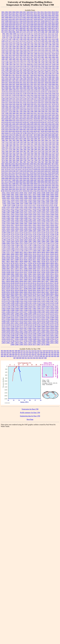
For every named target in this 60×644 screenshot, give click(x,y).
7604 (3, 157)
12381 (48, 209)
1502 (14, 48)
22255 (12, 317)
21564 (4, 305)
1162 (25, 37)
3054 (28, 77)
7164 (21, 144)
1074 (21, 32)
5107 (39, 90)
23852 (56, 341)
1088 (50, 32)
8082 (3, 166)
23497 (30, 337)
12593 (8, 223)
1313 (7, 43)
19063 (52, 267)
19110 (43, 269)
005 (8, 351)
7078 (53, 138)
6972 (14, 138)
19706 (4, 278)
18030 (34, 252)
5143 (43, 93)
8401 (57, 176)
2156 (25, 66)
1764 (50, 61)
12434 (48, 214)
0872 (53, 28)
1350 (57, 45)
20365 (17, 288)
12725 (48, 232)
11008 (52, 198)
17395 (21, 247)
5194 (25, 99)
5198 (39, 99)
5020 (43, 81)
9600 (35, 187)
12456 (48, 216)
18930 (56, 265)
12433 (43, 214)
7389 (25, 149)
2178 (39, 68)
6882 (43, 135)
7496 (32, 151)
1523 (21, 50)
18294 (26, 256)
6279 (3, 124)
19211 (39, 270)
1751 (3, 61)
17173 (52, 243)
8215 (21, 173)
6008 (43, 117)
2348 (46, 72)
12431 (39, 214)
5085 (25, 88)
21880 (4, 310)
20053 (26, 281)
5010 (7, 81)
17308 (34, 245)
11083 (30, 202)
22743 (43, 325)
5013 (17, 81)
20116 (26, 283)
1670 (10, 57)
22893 (30, 328)
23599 (30, 339)
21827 (52, 307)
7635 (3, 158)
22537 (30, 321)
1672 (17, 57)
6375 (43, 128)
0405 (32, 17)
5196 (32, 99)
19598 (17, 276)
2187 (3, 70)
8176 (25, 169)
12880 (26, 241)
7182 (43, 144)
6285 (25, 124)
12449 (17, 216)
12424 (17, 214)
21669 (26, 305)
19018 (30, 267)
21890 (17, 310)
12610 (39, 223)
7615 (39, 157)
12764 (34, 236)
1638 (50, 55)
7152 (43, 142)
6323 (21, 126)
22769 (17, 326)
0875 (7, 30)
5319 (46, 108)
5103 (25, 90)
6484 (39, 129)
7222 (53, 146)
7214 (32, 146)
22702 (52, 323)
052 (22, 354)
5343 (50, 110)
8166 (57, 167)
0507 (3, 21)
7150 (35, 142)
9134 (46, 184)
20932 (34, 296)
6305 (53, 124)
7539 (46, 151)
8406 (3, 178)
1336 (10, 45)
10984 (34, 196)
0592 (21, 23)
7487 (28, 151)
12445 (56, 214)
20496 (48, 288)
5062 (3, 86)
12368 (52, 207)
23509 (34, 337)
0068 (7, 17)
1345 (39, 45)
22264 (21, 317)
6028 (35, 119)
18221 (4, 256)
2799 (3, 75)
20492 (43, 288)
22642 (26, 323)
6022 (14, 119)
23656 (43, 339)
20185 (30, 285)
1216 (53, 39)
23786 (30, 341)
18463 (8, 260)
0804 (53, 25)
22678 (43, 323)
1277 (32, 41)
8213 (14, 173)
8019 (14, 164)
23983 (17, 344)
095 (37, 358)
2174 (28, 68)
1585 (25, 54)
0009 (28, 12)
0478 (46, 19)
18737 (56, 261)
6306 (57, 124)
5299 (39, 106)
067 (5, 356)
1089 (53, 32)
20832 (52, 294)
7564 (35, 153)
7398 (32, 149)
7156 (57, 142)
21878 (52, 308)
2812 (10, 75)
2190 (14, 70)
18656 (21, 261)
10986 (43, 196)
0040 (53, 14)
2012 (32, 64)
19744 (21, 278)
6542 (3, 131)
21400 (17, 301)
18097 (21, 254)
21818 (43, 307)
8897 (35, 182)
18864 (34, 265)
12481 (12, 220)
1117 (32, 34)
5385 (28, 111)
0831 (43, 26)
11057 (43, 200)
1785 (53, 63)
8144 (17, 167)
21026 (13, 298)
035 (33, 353)
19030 (34, 267)
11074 (17, 202)
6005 (39, 117)
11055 (39, 200)
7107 (3, 142)
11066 (8, 202)
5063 (7, 86)
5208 (57, 99)
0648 (10, 25)
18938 (4, 267)
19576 (4, 276)
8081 (57, 164)
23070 (30, 332)
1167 (42, 37)
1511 (35, 48)
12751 (8, 236)
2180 (46, 68)
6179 (50, 120)
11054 (34, 200)
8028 (21, 164)
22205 (26, 316)
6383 (53, 128)
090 (23, 358)
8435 (17, 178)
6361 (35, 128)
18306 (34, 256)
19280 (56, 270)
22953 (56, 328)
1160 (18, 37)
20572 (43, 290)
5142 (39, 93)
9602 (39, 187)
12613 (52, 223)
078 (36, 356)
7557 (21, 153)
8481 (17, 180)
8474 (3, 180)
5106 (36, 90)
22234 (52, 316)
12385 (8, 211)
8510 (57, 180)
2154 (17, 66)
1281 (46, 41)
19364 (52, 272)
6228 (32, 122)
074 (24, 356)
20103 (8, 283)
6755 (50, 133)
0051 (3, 16)
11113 (30, 205)
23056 (17, 332)
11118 (38, 205)
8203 (35, 171)
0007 (25, 12)
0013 (43, 12)
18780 (30, 263)
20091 (56, 281)
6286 (28, 124)
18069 (4, 254)
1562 (57, 50)
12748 (52, 234)
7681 (7, 160)
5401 (17, 113)
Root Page (30, 419)
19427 (26, 274)
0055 (17, 16)
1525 (28, 50)
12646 (26, 229)
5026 (3, 82)
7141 (28, 142)
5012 (14, 81)
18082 (12, 254)
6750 (32, 133)
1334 (3, 45)
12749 (56, 234)
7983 (50, 162)
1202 (35, 39)
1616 (46, 54)
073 (22, 356)
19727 (17, 278)
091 (26, 358)
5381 (17, 111)
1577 (53, 52)
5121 (24, 92)
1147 (28, 35)
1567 (17, 52)
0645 (3, 25)
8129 (50, 166)
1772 (17, 63)
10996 (26, 198)
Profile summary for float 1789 (30, 413)
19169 (17, 270)
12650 (43, 229)
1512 (39, 48)
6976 (21, 138)
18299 (30, 256)
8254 (10, 175)
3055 (32, 77)
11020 (21, 200)
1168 (46, 37)
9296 (43, 185)
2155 (21, 66)
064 (55, 354)
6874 (28, 135)
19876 (8, 279)
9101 (39, 184)
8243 (50, 173)
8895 (32, 182)
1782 (43, 63)
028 (13, 353)
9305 (7, 187)
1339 (21, 45)
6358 (25, 128)
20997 (8, 298)
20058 (34, 281)
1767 (3, 63)
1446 (32, 46)
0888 (39, 30)
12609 (34, 223)
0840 (14, 28)
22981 (30, 330)
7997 (53, 162)
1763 (46, 61)
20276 (26, 287)
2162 (43, 66)
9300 (46, 185)
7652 (25, 158)
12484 (26, 220)
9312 (17, 187)
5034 (32, 82)
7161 (17, 144)
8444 (25, 178)
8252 (3, 175)
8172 (10, 169)
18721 (48, 261)
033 (27, 353)
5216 (28, 101)
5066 (17, 86)
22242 (56, 316)
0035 (46, 14)
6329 (28, 126)
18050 (43, 252)
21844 (17, 308)
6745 (14, 133)
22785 (30, 326)
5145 (50, 93)
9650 (14, 189)
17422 (30, 247)
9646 (10, 189)
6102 (18, 120)
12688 (30, 231)
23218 (30, 334)
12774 (4, 238)
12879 (21, 241)
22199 (21, 316)
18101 (30, 254)
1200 (28, 39)
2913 (7, 77)
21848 (26, 308)
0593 (25, 23)
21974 (21, 312)
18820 (52, 263)
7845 (7, 162)
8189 (57, 169)
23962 (56, 343)
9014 (53, 182)
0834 (53, 26)
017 (41, 351)
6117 (32, 120)
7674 (3, 160)
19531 (56, 274)
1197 (17, 39)
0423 (7, 19)
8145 (21, 167)
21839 (12, 308)
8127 (46, 166)
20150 (12, 285)
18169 (52, 254)
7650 (21, 158)
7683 (10, 160)
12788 (4, 240)
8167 (3, 169)
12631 (17, 227)
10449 (48, 193)
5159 (17, 95)
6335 (35, 126)
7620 (50, 157)
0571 (53, 21)
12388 (17, 211)
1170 (53, 37)
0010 (32, 12)
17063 (17, 243)
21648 (12, 305)
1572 (35, 52)
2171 (17, 68)
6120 (39, 120)
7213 (28, 146)
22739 (34, 325)
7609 (17, 157)
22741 (39, 325)
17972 (12, 252)
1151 (42, 35)
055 (30, 354)
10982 (26, 196)
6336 (39, 126)
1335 (7, 45)
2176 (35, 68)
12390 (21, 211)
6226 (25, 122)
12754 (17, 236)
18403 (43, 258)
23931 (30, 343)
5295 (32, 106)
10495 (56, 195)
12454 (39, 216)
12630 (12, 227)
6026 (28, 119)
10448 (43, 193)
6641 (53, 131)
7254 (17, 148)
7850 (14, 162)
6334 (32, 126)
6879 (35, 135)
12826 (56, 240)
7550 (7, 153)
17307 (30, 245)
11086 (43, 202)
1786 (57, 63)
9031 (10, 184)
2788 (25, 73)
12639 (52, 227)
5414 (46, 113)
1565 (10, 52)
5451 (17, 117)
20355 (8, 288)
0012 (39, 12)
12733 (12, 234)
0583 (7, 23)
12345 (4, 207)
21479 (4, 303)
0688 (32, 25)
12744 (39, 234)
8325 (39, 175)
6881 (39, 135)
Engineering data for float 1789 (30, 416)
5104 (28, 90)
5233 (28, 102)
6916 (21, 137)
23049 (4, 332)
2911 (57, 75)
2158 (32, 66)
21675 (34, 305)
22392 (8, 319)
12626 (52, 225)
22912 (34, 328)
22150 (48, 314)
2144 (39, 64)
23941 (34, 343)
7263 (39, 148)
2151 (7, 66)
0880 (21, 30)
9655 (21, 189)
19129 (56, 269)
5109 (46, 90)
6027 (32, 119)
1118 (35, 34)
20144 (4, 285)
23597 (26, 339)
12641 (4, 229)
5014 (21, 81)
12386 (12, 211)
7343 (46, 148)
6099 (10, 120)
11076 (21, 202)
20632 (56, 292)
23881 (21, 343)
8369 (50, 175)
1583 (17, 54)
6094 (50, 119)
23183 (17, 334)
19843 (48, 278)
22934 (48, 328)
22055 (56, 312)
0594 (28, 23)
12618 (17, 225)
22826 (52, 326)
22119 (39, 314)
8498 (46, 180)
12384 (4, 211)
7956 (39, 162)
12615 (4, 225)
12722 (34, 232)
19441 (30, 274)
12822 (39, 240)
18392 (39, 258)
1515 (50, 48)
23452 (48, 335)
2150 (3, 66)
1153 (49, 35)
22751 (52, 325)
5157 (10, 95)
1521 (14, 50)
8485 (28, 180)
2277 (57, 70)
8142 (10, 167)
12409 (17, 213)
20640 (4, 294)
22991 (39, 330)
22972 (21, 330)
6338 (46, 126)
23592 (17, 339)
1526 (32, 50)
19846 (52, 278)
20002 (56, 279)
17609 (52, 249)
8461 (43, 178)
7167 (32, 144)
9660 (32, 189)
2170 (14, 68)
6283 (17, 124)
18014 (26, 252)
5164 (35, 95)
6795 (14, 135)
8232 (43, 173)
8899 (43, 182)
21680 (39, 305)
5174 (14, 97)
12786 (52, 238)
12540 (4, 222)
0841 (17, 28)
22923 (43, 328)
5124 (35, 92)
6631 (21, 131)
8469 (53, 178)
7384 (21, 149)
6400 (21, 129)
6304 (50, 124)
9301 (50, 185)
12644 (17, 229)
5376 (3, 111)
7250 (3, 148)
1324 (43, 43)
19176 (21, 270)
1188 (14, 39)
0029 (25, 14)
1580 (7, 54)
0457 (32, 19)
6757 (57, 133)
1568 (21, 52)
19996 (48, 279)
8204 (39, 171)
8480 (14, 180)
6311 (17, 126)
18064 (52, 252)
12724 (43, 232)
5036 (39, 82)
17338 (52, 245)
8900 (46, 182)
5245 (14, 104)
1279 (39, 41)
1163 (28, 37)
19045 (39, 267)
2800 (7, 75)
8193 (7, 171)
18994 (12, 267)
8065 (43, 164)
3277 (39, 77)
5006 (50, 79)
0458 (35, 19)
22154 (52, 314)
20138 (56, 283)
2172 (21, 68)
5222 (46, 101)
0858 (50, 28)
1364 (14, 46)
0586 (10, 23)
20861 (8, 296)
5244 (10, 104)
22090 (26, 314)
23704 (52, 339)
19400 (8, 274)
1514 (46, 48)
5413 (43, 113)
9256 (53, 184)
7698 (17, 160)
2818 (32, 75)
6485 (43, 129)
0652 (25, 25)
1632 (32, 55)
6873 (25, 135)
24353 (26, 344)
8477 (10, 180)
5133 (7, 93)
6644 (7, 133)
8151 (32, 167)
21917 (43, 310)
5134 (10, 93)
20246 (4, 287)
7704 (28, 160)
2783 (7, 73)
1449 (39, 46)
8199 (25, 171)
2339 (14, 72)
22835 (4, 328)
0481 (53, 19)
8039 (25, 164)
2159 (35, 66)
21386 (12, 301)
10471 (30, 195)
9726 (50, 189)
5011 (10, 81)
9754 (13, 191)
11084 (34, 202)
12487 (34, 220)
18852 (21, 265)
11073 (13, 202)
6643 (3, 133)
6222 (10, 122)
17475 (4, 249)
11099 (30, 204)
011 (24, 351)
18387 (34, 258)
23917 (26, 343)
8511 (3, 182)
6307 (3, 126)
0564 (28, 21)
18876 (39, 265)
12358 (12, 207)
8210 (3, 173)
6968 (7, 138)
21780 (12, 307)
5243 (7, 104)
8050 (32, 164)
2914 (10, 77)
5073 (39, 86)
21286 (21, 299)
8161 (39, 167)
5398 (7, 113)
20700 (30, 294)
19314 (17, 272)
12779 (21, 238)
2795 (46, 73)
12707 (56, 231)
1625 (17, 55)
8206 (46, 171)
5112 (53, 90)
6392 (3, 129)
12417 (48, 213)
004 (5, 351)
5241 (57, 102)
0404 (28, 17)
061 (47, 354)
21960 (8, 312)
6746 (17, 133)
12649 (39, 229)
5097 (7, 90)
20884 (12, 296)
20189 (34, 285)
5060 (53, 84)
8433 (14, 178)
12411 (26, 213)
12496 (48, 220)
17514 (17, 249)
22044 (52, 312)
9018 (3, 184)
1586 (28, 54)
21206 (52, 298)
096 (40, 358)
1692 (21, 59)
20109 (17, 283)
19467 (43, 274)
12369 (56, 207)
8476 (7, 180)
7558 (25, 153)
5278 (53, 104)
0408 (43, 17)
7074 (46, 138)
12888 (56, 241)
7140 (25, 142)
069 (10, 356)
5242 (3, 104)
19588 (12, 276)
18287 (21, 256)
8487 (35, 180)
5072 (35, 86)
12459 (4, 218)
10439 (30, 193)
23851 (52, 341)
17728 (21, 251)
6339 (50, 126)
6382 (50, 128)
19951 (21, 279)
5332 (35, 110)
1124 (56, 34)
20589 (4, 292)
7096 (46, 140)
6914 (14, 137)
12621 (30, 225)
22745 (48, 325)
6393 (7, 129)
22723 (12, 325)
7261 (32, 148)
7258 (25, 148)
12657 (17, 231)
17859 (34, 251)
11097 (22, 204)
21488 (12, 303)
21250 (4, 299)
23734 (8, 341)
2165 (53, 66)
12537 (56, 220)
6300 (35, 124)
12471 (30, 218)
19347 (39, 272)
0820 (10, 26)
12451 (26, 216)
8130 (53, 166)
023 (58, 351)
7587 (17, 155)
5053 (35, 84)
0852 (28, 28)
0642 (50, 23)
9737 (53, 189)
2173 (25, 68)
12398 (39, 211)
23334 (48, 334)
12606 (21, 223)
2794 (43, 73)
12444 (52, 214)
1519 (7, 50)
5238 (46, 102)
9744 (57, 189)
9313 (21, 187)
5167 (46, 95)
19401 (12, 274)
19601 (21, 276)
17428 (34, 247)
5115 (7, 92)
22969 (12, 330)
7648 (17, 158)
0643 (53, 23)
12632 (21, 227)
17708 (12, 251)
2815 (21, 75)
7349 (53, 148)
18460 (4, 260)
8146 (25, 167)
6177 (46, 120)
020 (50, 351)
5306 (7, 108)
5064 (10, 86)
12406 (4, 213)
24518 (30, 344)
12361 (21, 207)
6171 (42, 120)
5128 (50, 92)
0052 (7, 16)
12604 (12, 223)
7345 (50, 148)
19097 (34, 269)
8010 (10, 164)
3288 (21, 79)
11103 (47, 204)
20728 (43, 294)
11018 (13, 200)
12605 (17, 223)
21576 (8, 305)
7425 (3, 151)
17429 (39, 247)
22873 (26, 328)
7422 (57, 149)
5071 (32, 86)
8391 (35, 176)
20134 (39, 283)
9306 (10, 187)
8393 (43, 176)
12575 (56, 222)
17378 (8, 247)
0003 (10, 12)
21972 (17, 312)
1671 (14, 57)
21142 (43, 298)
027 (10, 353)
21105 (26, 298)
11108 (13, 205)
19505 (48, 274)
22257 (17, 317)
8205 (43, 171)
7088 (28, 140)
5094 (57, 88)
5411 (35, 113)
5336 (46, 110)
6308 (7, 126)
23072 (34, 332)
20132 (34, 283)
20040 (12, 281)
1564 (7, 52)
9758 (24, 191)
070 (13, 356)
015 (36, 351)
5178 (28, 97)
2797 (53, 73)
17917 (52, 251)
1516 (53, 48)
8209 (57, 171)
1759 (32, 61)
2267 (21, 70)
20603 (21, 292)
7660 (32, 158)
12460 (8, 218)
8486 (32, 180)
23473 (4, 337)
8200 (28, 171)
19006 (17, 267)
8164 (50, 167)
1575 (46, 52)
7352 (57, 148)
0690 (39, 25)
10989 (56, 196)
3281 (53, 77)
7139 (21, 142)
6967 (3, 138)
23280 (34, 334)
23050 (8, 332)
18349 (8, 258)
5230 (17, 102)
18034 (39, 252)
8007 (3, 164)
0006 (21, 12)
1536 (46, 50)
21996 (39, 312)
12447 (8, 216)
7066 (35, 138)
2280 (10, 72)
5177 (25, 97)
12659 (26, 231)
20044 (21, 281)
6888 (3, 137)
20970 (48, 296)
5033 (28, 82)
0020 (7, 14)
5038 (46, 82)
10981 (21, 196)
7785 (39, 160)
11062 (52, 200)
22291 (43, 317)
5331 (32, 110)
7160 (14, 144)
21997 (43, 312)
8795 (14, 182)
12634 (30, 227)
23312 (43, 334)
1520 (10, 50)
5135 (14, 93)
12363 (30, 207)
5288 (28, 106)
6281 (10, 124)
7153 (46, 142)
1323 (39, 43)
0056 (21, 16)
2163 (46, 66)
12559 (48, 222)
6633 (28, 131)
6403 (28, 129)
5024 (53, 81)
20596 (12, 292)
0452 (14, 19)
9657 (25, 189)
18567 (39, 260)
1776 (21, 63)
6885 (53, 135)
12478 (56, 218)
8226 (39, 173)
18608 (56, 260)
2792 (39, 73)
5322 (57, 108)
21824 (48, 307)
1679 (39, 57)
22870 (21, 328)
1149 (35, 35)
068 (8, 356)
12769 (48, 236)
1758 (28, 61)
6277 (53, 122)
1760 (35, 61)
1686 (3, 59)
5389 (39, 111)
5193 (21, 99)
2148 (53, 64)
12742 (34, 234)
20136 (48, 283)
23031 (48, 330)
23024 (43, 330)
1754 (14, 61)
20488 (39, 288)
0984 (10, 32)
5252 (39, 104)
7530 (43, 151)
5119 (17, 92)
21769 (8, 307)
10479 (34, 195)
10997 (30, 198)
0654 (28, 25)
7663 (39, 158)
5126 (42, 92)
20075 (43, 281)
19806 (39, 278)
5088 (35, 88)
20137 (52, 283)
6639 (46, 131)
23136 (8, 334)
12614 (56, 223)
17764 (26, 251)
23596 (21, 339)
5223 (50, 101)
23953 (52, 343)
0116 (14, 17)
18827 (8, 265)
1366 (21, 46)
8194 (10, 171)
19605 (26, 276)
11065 (4, 202)
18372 (21, 258)
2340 (17, 72)
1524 (25, 50)
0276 (21, 17)
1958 (28, 64)
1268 (3, 41)
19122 (52, 269)
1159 (14, 37)
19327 (26, 272)
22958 (8, 330)
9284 (25, 185)
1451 (46, 46)
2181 (50, 68)
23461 (56, 335)
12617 (12, 225)
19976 (34, 279)
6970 (10, 138)
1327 (50, 43)
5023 (50, 81)
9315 (25, 187)
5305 (3, 108)
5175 (17, 97)
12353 (8, 207)
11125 (51, 205)
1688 (10, 59)
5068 (25, 86)
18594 (48, 260)
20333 (48, 287)
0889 (43, 30)
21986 (34, 312)
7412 (50, 149)
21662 (17, 305)
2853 (46, 75)
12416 (43, 213)
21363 (56, 299)
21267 (8, 299)
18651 (17, 261)
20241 (56, 285)
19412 (21, 274)
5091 (46, 88)
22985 (34, 330)
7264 (43, 148)
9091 (17, 184)
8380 (10, 176)
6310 (14, 126)
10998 (35, 198)
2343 (28, 72)
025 (5, 353)
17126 (30, 243)
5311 (25, 108)
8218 (32, 173)
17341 (56, 245)
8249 (57, 173)
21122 (34, 298)
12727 (52, 232)
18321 (48, 256)
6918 (28, 137)
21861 (34, 308)
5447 (3, 117)
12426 (21, 214)
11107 (9, 205)
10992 (13, 198)
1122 (49, 34)
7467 (25, 151)
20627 (48, 292)
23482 (12, 337)
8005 (57, 162)
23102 (52, 332)
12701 (48, 231)
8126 (43, 166)
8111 (25, 166)
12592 (4, 223)
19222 (48, 270)
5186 (53, 97)
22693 (48, 323)
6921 (39, 137)
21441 (39, 301)
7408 (46, 149)
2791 (35, 73)
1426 (28, 46)
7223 (57, 146)
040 (47, 353)
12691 (34, 231)
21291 (26, 299)
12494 (43, 220)
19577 (8, 276)
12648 (34, 229)
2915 (14, 77)
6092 (43, 119)
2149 (57, 64)
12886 (52, 241)
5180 (35, 97)
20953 (39, 296)
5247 (21, 104)
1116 (28, 34)
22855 (17, 328)
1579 (3, 54)
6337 (43, 126)
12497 (52, 220)
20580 (56, 290)
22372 (4, 319)
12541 (8, 222)
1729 (39, 59)
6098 (7, 120)
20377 (21, 288)
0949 (53, 30)
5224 (53, 101)
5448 (7, 117)
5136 (17, 93)
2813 (14, 75)
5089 (39, 88)
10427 (57, 191)
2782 (3, 73)
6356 (17, 128)
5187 (57, 97)
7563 (32, 153)
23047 (56, 330)
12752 (12, 236)
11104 (52, 204)
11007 (48, 198)
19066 (4, 269)
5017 (32, 81)
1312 (3, 43)
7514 (35, 151)
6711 (10, 133)
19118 (48, 269)
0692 (46, 25)
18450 (56, 258)
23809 (43, 341)
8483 (25, 180)
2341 (21, 72)
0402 (25, 17)
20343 (56, 287)
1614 (39, 54)
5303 (53, 106)
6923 (46, 137)
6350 (57, 126)
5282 (10, 106)
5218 (35, 101)
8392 (39, 176)
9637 (57, 187)
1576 (50, 52)
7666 (46, 158)
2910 (53, 75)
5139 (28, 93)
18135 (43, 254)
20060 (39, 281)
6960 (53, 137)
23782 (26, 341)
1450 (43, 46)
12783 (39, 238)
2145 (43, 64)
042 (52, 353)
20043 (17, 281)
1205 (46, 39)
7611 (25, 157)
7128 (14, 142)
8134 (57, 166)
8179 (32, 169)
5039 (50, 82)
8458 (39, 178)
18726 (52, 261)
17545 (30, 249)
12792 (17, 240)
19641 (43, 276)
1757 (25, 61)
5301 (46, 106)
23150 (12, 334)
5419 (7, 115)
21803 (21, 307)
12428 (26, 214)
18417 (48, 258)
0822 (17, 26)
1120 (42, 34)
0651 (21, 25)
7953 (35, 162)
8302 (35, 175)
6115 (28, 120)
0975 (7, 32)
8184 (46, 169)
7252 (10, 148)
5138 (25, 93)
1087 (46, 32)
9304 (3, 187)
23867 (12, 343)
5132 (3, 93)
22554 (39, 321)
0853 (32, 28)
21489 (17, 303)
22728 (26, 325)
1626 (21, 55)
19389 (4, 274)
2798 (57, 73)
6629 (14, 131)
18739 (4, 263)
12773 (56, 236)
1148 (32, 35)
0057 (25, 16)
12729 (4, 234)
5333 (39, 110)
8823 (25, 182)
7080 (3, 140)
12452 (30, 216)
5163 (32, 95)
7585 (10, 155)
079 (38, 356)
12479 (4, 220)
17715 (17, 251)
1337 (14, 45)
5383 (21, 111)
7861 (21, 162)
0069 (10, 17)
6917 (25, 137)
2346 (39, 72)
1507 (25, 48)
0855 (39, 28)
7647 (14, 158)
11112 (26, 205)
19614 (30, 276)
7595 (32, 155)
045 (2, 354)
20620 (39, 292)
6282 (14, 124)
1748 (50, 59)
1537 (50, 50)
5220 (39, 101)
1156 (3, 37)
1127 (11, 35)
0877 (14, 30)
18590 (43, 260)
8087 (10, 166)
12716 (26, 232)
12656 (12, 231)
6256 (43, 122)
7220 (46, 146)
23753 (17, 341)
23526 (48, 337)
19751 (30, 278)
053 (24, 354)
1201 (32, 39)
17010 (12, 243)
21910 (39, 310)
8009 (7, 164)
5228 (10, 102)
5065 (14, 86)
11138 (55, 205)
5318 (43, 108)
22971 (17, 330)
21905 (34, 310)
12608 (30, 223)
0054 (14, 16)
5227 (7, 102)
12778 (17, 238)
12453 (34, 216)
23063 (21, 332)
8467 (50, 178)
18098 (26, 254)
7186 (57, 144)
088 (17, 358)
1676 (28, 57)
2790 (32, 73)
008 (16, 351)
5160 (21, 95)
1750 (57, 59)
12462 (17, 218)
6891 (10, 137)
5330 (28, 110)
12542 (12, 222)
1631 (28, 55)
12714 (21, 232)
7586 (14, 155)
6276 (50, 122)
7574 (53, 153)
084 (52, 356)
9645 (7, 189)
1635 (43, 55)
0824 (25, 26)
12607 (26, 223)
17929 (56, 251)
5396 (57, 111)
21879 (56, 308)
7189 (10, 146)
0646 (7, 25)
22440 (26, 319)
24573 (34, 344)
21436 (34, 301)
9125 (43, 184)
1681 (43, 57)
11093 (9, 204)
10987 (48, 196)
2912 (3, 77)
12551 (34, 222)
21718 (48, 305)
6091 (39, 119)
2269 (28, 70)
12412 (30, 213)
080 (41, 356)
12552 (39, 222)
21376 (4, 301)
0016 (53, 12)
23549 (56, 337)
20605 (26, 292)
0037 (50, 14)
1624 (14, 55)
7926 (32, 162)
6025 (25, 119)
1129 (18, 35)
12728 (56, 232)
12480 (8, 220)
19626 (39, 276)
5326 (14, 110)
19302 (12, 272)
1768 (7, 63)
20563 (39, 290)
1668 (3, 57)
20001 (52, 279)
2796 (50, 73)
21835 (4, 308)
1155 (56, 35)
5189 (7, 99)
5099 (10, 90)
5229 (14, 102)
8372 (53, 175)
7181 (39, 144)
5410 (32, 113)
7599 (46, 155)
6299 (32, 124)
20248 (8, 287)
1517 (57, 48)
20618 (30, 292)
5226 (3, 102)
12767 (39, 236)
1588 (35, 54)
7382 (17, 149)
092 (29, 358)
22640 (21, 323)
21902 (30, 310)
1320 (28, 43)
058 (38, 354)
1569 (25, 52)
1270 (7, 41)
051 (19, 354)
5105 (32, 90)
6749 (28, 133)
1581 (10, 54)
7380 (14, 149)
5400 (14, 113)
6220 (7, 122)
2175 (32, 68)
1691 (17, 59)
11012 (56, 198)
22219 (43, 316)
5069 (28, 86)
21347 (52, 299)
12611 (43, 223)
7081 (7, 140)
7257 (21, 148)
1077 (32, 32)
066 (2, 356)
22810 (48, 326)
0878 (17, 30)
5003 (39, 79)
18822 (4, 265)
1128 (14, 35)
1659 (53, 55)
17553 (34, 249)
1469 (57, 46)
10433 (8, 193)
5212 (14, 101)
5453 (25, 117)
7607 (14, 157)
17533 (21, 249)
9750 (6, 191)
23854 (4, 343)
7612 (28, 157)
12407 (8, 213)
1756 (21, 61)
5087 (32, 88)
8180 (35, 169)
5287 (25, 106)
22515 (17, 321)
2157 (28, 66)
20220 (43, 285)
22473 (39, 319)
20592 (8, 292)
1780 (35, 63)
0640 (43, 23)
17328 (48, 245)
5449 (10, 117)
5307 (10, 108)
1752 (7, 61)
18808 (43, 263)
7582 (7, 155)
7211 (21, 146)
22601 (8, 323)
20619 (34, 292)
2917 (21, 77)
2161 (39, 66)
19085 (26, 269)
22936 (52, 328)
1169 (49, 37)
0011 (35, 12)
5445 (53, 115)
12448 (12, 216)
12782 (34, 238)
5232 (25, 102)
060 (44, 354)
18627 (4, 261)
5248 (25, 104)
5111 (50, 90)
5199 (43, 99)
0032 (35, 14)
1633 (35, 55)
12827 (4, 241)
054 (27, 354)
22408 (12, 319)
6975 (17, 138)
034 (30, 353)
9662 (35, 189)
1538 (53, 50)
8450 (32, 178)
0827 (28, 26)
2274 (46, 70)
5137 (21, 93)
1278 (35, 41)
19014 (21, 267)
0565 (32, 21)
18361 (12, 258)
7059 (32, 138)
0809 (7, 26)
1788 (7, 64)
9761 (31, 191)
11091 (56, 202)
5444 (50, 115)
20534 (17, 290)
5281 (7, 106)
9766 (49, 191)
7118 (10, 142)
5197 (35, 99)
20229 (52, 285)
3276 (35, 77)
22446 (30, 319)
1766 (57, 61)
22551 (34, 321)
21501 (30, 303)
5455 (28, 117)
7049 (25, 138)
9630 (43, 187)
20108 (12, 283)
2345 (35, 72)
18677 (30, 261)
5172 (7, 97)
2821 (43, 75)
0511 (17, 21)
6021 (10, 119)
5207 (53, 99)
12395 (30, 211)
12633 (26, 227)
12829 (12, 241)
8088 (14, 166)
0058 (28, 16)
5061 (57, 84)
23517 (43, 337)
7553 (14, 153)
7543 (50, 151)
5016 (28, 81)
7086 (25, 140)
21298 (34, 299)
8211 (7, 173)
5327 (17, 110)
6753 (43, 133)
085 (55, 356)
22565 (52, 321)
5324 (7, 110)
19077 (21, 269)
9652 (17, 189)
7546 (53, 151)
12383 (56, 209)
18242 (12, 256)
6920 (35, 137)
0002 (7, 12)
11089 (47, 202)
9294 (39, 185)
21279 (12, 299)
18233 (8, 256)
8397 (53, 176)
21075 (21, 298)
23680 (48, 339)
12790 (8, 240)
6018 (57, 117)
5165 (39, 95)
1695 (32, 59)
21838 (8, 308)
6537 (57, 129)
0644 (57, 23)
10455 (52, 193)
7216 (39, 146)
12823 (43, 240)
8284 (28, 175)
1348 (50, 45)
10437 (26, 193)
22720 (8, 325)
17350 (4, 247)
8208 (53, 171)
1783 (46, 63)
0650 (17, 25)
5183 (46, 97)
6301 (39, 124)
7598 (43, 155)
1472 (3, 48)
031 (22, 353)
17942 (4, 252)
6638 (43, 131)
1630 (25, 55)
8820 (21, 182)
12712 (17, 232)
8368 (46, 175)
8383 (21, 176)
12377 (30, 209)
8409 (10, 178)
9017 (57, 182)
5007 (53, 79)
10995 (21, 198)
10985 (39, 196)
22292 (48, 317)
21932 (48, 310)
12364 (34, 207)
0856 (43, 28)
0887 (35, 30)
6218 (57, 120)
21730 (52, 305)
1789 (10, 64)
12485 (30, 220)
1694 (28, 59)
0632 (35, 23)
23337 (52, 334)
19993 (43, 279)
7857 (17, 162)
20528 (8, 290)
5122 (28, 92)
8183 (43, 169)
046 (5, 354)
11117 (34, 205)
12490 (39, 220)
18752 (8, 263)
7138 (17, 142)
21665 (21, 305)
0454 (21, 19)
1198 (21, 39)
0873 (57, 28)
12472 (34, 218)
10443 (39, 193)
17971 (8, 252)
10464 (21, 195)
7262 (35, 148)
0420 (53, 17)
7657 (28, 158)
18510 (21, 260)
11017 (8, 200)
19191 (30, 270)
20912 (17, 296)
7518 (39, 151)
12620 (26, 225)
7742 (32, 160)
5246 (17, 104)
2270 (32, 70)
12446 (4, 216)
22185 (12, 316)
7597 (39, 155)
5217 (32, 101)
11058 (47, 200)
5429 (35, 115)
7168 (35, 144)
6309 (10, 126)
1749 (53, 59)
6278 (57, 122)
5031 (21, 82)
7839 (3, 162)
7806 (46, 160)
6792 (3, 135)
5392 (50, 111)
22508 (12, 321)
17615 (56, 249)
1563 (3, 52)
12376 (26, 209)
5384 (25, 111)
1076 (28, 32)
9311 (14, 187)
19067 (8, 269)
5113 (57, 90)
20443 (30, 288)
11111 (22, 205)
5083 (17, 88)
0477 (43, 19)
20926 (30, 296)
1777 (25, 63)
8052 (35, 164)
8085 (7, 166)
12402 (52, 211)
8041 (28, 164)
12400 (43, 211)
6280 (7, 124)
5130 (53, 92)
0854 (35, 28)
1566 (14, 52)
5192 (17, 99)
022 (55, 351)
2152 (10, 66)
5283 (14, 106)
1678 (35, 57)
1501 (10, 48)
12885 (48, 241)
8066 (46, 164)
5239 (50, 102)
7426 (7, 151)
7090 (35, 140)
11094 (13, 204)
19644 (48, 276)
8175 (21, 169)
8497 (43, 180)
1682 (46, 57)
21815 (39, 307)
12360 (17, 207)
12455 (43, 216)
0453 (17, 19)
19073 (17, 269)
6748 (25, 133)
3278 (43, 77)
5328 (21, 110)
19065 (56, 267)
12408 (12, 213)
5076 (50, 86)
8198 (21, 171)
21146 (47, 298)
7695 (14, 160)
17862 (39, 251)
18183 (56, 254)
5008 (57, 79)
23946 (48, 343)
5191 (14, 99)
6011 (50, 117)
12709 (8, 232)
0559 (25, 21)
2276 (53, 70)
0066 (57, 16)
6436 (32, 129)
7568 (43, 153)
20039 (8, 281)
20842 (4, 296)
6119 (35, 120)
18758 (12, 263)
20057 (30, 281)
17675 (8, 251)
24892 (48, 344)
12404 (56, 211)
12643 (12, 229)
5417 (57, 113)
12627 (56, 225)
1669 (7, 57)
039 (44, 353)
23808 (39, 341)
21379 (8, 301)
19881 (12, 279)
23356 (4, 335)
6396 (14, 129)
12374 (21, 209)
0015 (50, 12)
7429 (10, 151)
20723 (39, 294)
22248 (8, 317)
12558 (43, 222)
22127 (43, 314)
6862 (17, 135)
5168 (50, 95)
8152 (35, 167)
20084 (52, 281)
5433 (39, 115)
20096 (4, 283)
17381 (12, 247)
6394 (10, 129)
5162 (28, 95)
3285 (10, 79)
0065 (53, 16)
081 (44, 356)
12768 (43, 236)
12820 (30, 240)
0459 (39, 19)
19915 (17, 279)
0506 (57, 19)
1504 (21, 48)
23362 (8, 335)
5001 (32, 79)
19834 (43, 278)
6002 (35, 117)
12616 (8, 225)
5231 (21, 102)
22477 (48, 319)
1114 (21, 34)
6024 (21, 119)
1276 (28, 41)
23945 (43, 343)
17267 (21, 245)
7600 (50, 155)
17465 (52, 247)
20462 (34, 288)
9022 (7, 184)
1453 (53, 46)
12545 (21, 222)
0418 (46, 17)
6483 (35, 129)
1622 (7, 55)
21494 (21, 303)
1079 (39, 32)
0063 (46, 16)
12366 (43, 207)
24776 (43, 344)
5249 (28, 104)
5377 (7, 111)
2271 (35, 70)
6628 (10, 131)
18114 (39, 254)
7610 (21, 157)
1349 (53, 45)
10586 (17, 196)
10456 (56, 193)
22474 (43, 319)
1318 (25, 43)
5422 (17, 115)
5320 (50, 108)
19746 (26, 278)
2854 (50, 75)
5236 (39, 102)
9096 (32, 184)
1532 (35, 50)
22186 (17, 316)
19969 (26, 279)
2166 (57, 66)
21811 (34, 307)
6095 (53, 119)
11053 (30, 200)
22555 (43, 321)
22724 (17, 325)
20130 (30, 283)
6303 (46, 124)
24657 (39, 344)
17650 (4, 251)
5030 (17, 82)
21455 (43, 301)
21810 (30, 307)
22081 (21, 314)
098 (45, 358)
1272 (14, 41)
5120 (21, 92)
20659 (12, 294)
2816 (25, 75)
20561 (34, 290)
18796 (39, 263)
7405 (43, 149)
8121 (32, 166)
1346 (43, 45)
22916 (39, 328)
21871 (43, 308)
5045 (7, 84)
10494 (52, 195)
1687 (7, 59)
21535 (52, 303)
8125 (39, 166)
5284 (17, 106)
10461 (12, 195)
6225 (21, 122)
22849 (12, 328)
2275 (50, 70)
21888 (12, 310)
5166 (43, 95)
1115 (25, 34)
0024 (10, 14)
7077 (50, 138)
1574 (43, 52)
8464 (46, 178)
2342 (25, 72)
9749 (3, 191)
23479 (8, 337)
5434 (43, 115)
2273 (43, 70)
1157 (7, 37)
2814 (17, 75)
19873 (56, 278)
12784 (43, 238)
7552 (10, 153)
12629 (8, 227)
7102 (53, 140)
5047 (14, 84)
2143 (35, 64)
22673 (39, 323)
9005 (50, 182)
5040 (53, 82)
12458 (56, 216)
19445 (39, 274)
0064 (50, 16)
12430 (34, 214)
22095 (30, 314)
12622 (34, 225)
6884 (50, 135)
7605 (7, 157)
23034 (52, 330)
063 (52, 354)
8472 (57, 178)
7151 (39, 142)
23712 (56, 339)
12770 (52, 236)
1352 (7, 46)
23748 (12, 341)
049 (13, 354)
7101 (50, 140)
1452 (50, 46)
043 (55, 353)
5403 (25, 113)
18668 (26, 261)
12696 (39, 231)
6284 (21, 124)
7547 (57, 151)
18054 (48, 252)
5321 (53, 108)
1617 (50, 54)
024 (2, 353)
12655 (8, 231)
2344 (32, 72)
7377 (7, 149)
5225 (57, 101)
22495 (56, 319)
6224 (17, 122)
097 (43, 358)
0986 (14, 32)
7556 (17, 153)
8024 (17, 164)
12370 (4, 209)
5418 (3, 115)
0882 (28, 30)
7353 (3, 149)
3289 (25, 79)
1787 (3, 64)
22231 (48, 316)
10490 (48, 195)
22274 (30, 317)
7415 (53, 149)
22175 (8, 316)
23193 (26, 334)
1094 (14, 34)
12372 (12, 209)
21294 (30, 299)
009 (19, 351)
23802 (34, 341)
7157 (3, 144)
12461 (12, 218)
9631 (46, 187)
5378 (10, 111)
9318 (28, 187)
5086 (28, 88)
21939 (52, 310)
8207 (50, 171)
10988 (52, 196)
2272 (39, 70)
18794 (34, 263)
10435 (17, 193)
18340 (4, 258)
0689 (35, 25)
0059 (32, 16)
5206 (50, 99)
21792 (17, 307)
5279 (57, 104)
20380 (26, 288)
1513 (43, 48)
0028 (21, 14)
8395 (50, 176)
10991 (8, 198)
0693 (50, 25)
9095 (28, 184)
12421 (8, 214)
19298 (8, 272)
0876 (10, 30)
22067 (12, 314)
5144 (46, 93)
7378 (10, 149)
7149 (32, 142)
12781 (30, 238)
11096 (17, 204)
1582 (14, 54)
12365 (39, 207)
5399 (10, 113)
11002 (39, 198)
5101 (18, 90)
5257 (50, 104)
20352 (4, 288)
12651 (48, 229)
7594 (28, 155)
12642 (8, 229)
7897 (25, 162)
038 (41, 353)
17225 (8, 245)
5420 (10, 115)
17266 (17, 245)
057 (36, 354)
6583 (7, 131)
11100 (34, 204)
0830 (39, 26)
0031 (32, 14)
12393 (26, 211)
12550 (30, 222)
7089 (32, 140)
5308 (14, 108)
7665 (43, 158)
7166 (28, 144)
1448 (35, 46)
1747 (46, 59)
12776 (12, 238)
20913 (21, 296)
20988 (56, 296)
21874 (48, 308)
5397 (3, 113)
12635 (34, 227)
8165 (53, 167)
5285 (21, 106)
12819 (26, 240)
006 (10, 351)
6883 (46, 135)
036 (36, 353)
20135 (43, 283)
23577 (12, 339)
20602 (17, 292)
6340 (53, 126)
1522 (17, 50)
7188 (7, 146)
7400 (35, 149)
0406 (35, 17)
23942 (39, 343)
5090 (43, 88)
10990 (4, 198)
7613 (32, 157)
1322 (35, 43)
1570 (28, 52)
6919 (32, 137)
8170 (7, 169)
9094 (25, 184)
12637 (43, 227)
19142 (8, 270)
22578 (56, 321)
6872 (21, 135)
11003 (43, 198)
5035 (35, 82)
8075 (53, 164)
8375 (3, 176)
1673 (21, 57)
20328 (39, 287)
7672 (57, 158)
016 (38, 351)
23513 (39, 337)
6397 (17, 129)
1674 (25, 57)
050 (16, 354)
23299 (39, 334)
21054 (17, 298)
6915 (17, 137)
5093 (53, 88)
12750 (4, 236)
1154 (53, 35)
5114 (3, 92)
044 (58, 353)
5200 (46, 99)
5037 (43, 82)
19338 (30, 272)
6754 (46, 133)
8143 (14, 167)
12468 (26, 218)
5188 (3, 99)
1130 (21, 35)
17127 (34, 243)
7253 (14, 148)
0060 (35, 16)
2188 (7, 70)
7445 (14, 151)
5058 (50, 84)
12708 (4, 232)
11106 (5, 205)
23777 (21, 341)
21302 (39, 299)
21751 (56, 305)
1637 (46, 55)
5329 (25, 110)
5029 (14, 82)
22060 (4, 314)
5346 (57, 110)
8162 (43, 167)
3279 (46, 77)
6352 (3, 128)
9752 (10, 191)
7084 (17, 140)
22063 (8, 314)
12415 (39, 213)
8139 (7, 167)
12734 (17, 234)
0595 (32, 23)
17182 (56, 243)
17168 (48, 243)
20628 (52, 292)
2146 (46, 64)
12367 (48, 207)
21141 (39, 298)
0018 (57, 12)
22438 (21, 319)
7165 (25, 144)
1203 (39, 39)
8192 (3, 171)
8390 (32, 176)
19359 (48, 272)
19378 (56, 272)
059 (41, 354)
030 (19, 353)
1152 (46, 35)
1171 (56, 37)
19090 (30, 269)
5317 (39, 108)
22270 (26, 317)
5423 (21, 115)
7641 (7, 158)
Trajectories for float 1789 (30, 409)
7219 (43, 146)
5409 (28, 113)
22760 (12, 326)
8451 (35, 178)
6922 (43, 137)
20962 (43, 296)
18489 (17, 260)
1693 (25, 59)
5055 (39, 84)
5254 (43, 104)
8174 (17, 169)
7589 (21, 155)
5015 (25, 81)
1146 (25, 35)
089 (20, 358)
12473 (39, 218)
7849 (10, 162)
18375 (26, 258)
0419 (50, 17)
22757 (8, 326)
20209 (39, 285)
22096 (34, 314)
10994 (17, 198)
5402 (21, 113)
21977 (26, 312)
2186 (57, 68)
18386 (30, 258)
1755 (17, 61)
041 (50, 353)
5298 (35, 106)
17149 (39, 243)
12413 (34, 213)
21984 (30, 312)
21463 (48, 301)
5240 (53, 102)
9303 (57, 185)
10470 (26, 195)
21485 (8, 303)
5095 (3, 90)
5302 (50, 106)
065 (58, 354)
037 (38, 353)
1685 (57, 57)
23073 (39, 332)
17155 (43, 243)
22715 (4, 325)
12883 (39, 241)
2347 (43, 72)
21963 (12, 312)
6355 (14, 128)
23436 (39, 335)
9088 (14, 184)
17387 (17, 247)
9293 (35, 185)
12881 (30, 241)
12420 (4, 214)
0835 (57, 26)
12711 (12, 232)
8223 (35, 173)
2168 (7, 68)
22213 (34, 316)
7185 (53, 144)
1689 (14, 59)
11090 (52, 202)
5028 (10, 82)
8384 (25, 176)
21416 (21, 301)
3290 (28, 79)
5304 (57, 106)
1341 (28, 45)
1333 (57, 43)
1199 (24, 39)
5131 (57, 92)
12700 (43, 231)
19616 (34, 276)
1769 (10, 63)
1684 (53, 57)
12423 (12, 214)
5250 (32, 104)
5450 (14, 117)
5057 (46, 84)
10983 (30, 196)
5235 (35, 102)
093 (31, 358)
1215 (50, 39)
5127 (46, 92)
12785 (48, 238)
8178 (28, 169)
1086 (43, 32)
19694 (56, 276)
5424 (25, 115)
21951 (4, 312)
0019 (3, 14)
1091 (4, 34)
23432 (34, 335)
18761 (17, 263)
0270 (17, 17)
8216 (25, 173)
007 (13, 351)
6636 (35, 131)
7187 (3, 146)
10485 (39, 195)
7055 (28, 138)
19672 (52, 276)
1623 (10, 55)
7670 (53, 158)
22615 (12, 323)
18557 (34, 260)
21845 (21, 308)
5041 (57, 82)
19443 (34, 274)
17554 (39, 249)
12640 (56, 227)
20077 (48, 281)
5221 (43, 101)
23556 (4, 339)
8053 (39, 164)
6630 (17, 131)
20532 (12, 290)
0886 (32, 30)
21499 (26, 303)
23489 (21, 337)
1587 (32, 54)
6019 (3, 119)
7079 (57, 138)
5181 (39, 97)
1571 (32, 52)
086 (58, 356)
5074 (43, 86)
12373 (17, 209)
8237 (46, 173)
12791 (12, 240)
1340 (25, 45)
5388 (35, 111)
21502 (34, 303)
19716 (8, 278)
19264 (52, 270)
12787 (56, 238)
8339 (43, 175)
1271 (10, 41)
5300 (43, 106)
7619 (46, 157)
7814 (50, 160)
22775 (26, 326)
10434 (12, 193)
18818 (48, 263)
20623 (43, 292)
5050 (25, 84)
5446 (57, 115)
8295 (32, 175)
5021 (46, 81)
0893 (46, 30)
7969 (46, 162)
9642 (3, 189)
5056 (43, 84)
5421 (14, 115)
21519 (39, 303)
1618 (53, 54)
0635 (39, 23)
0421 (57, 17)
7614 (35, 157)
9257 (57, 184)
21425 (26, 301)
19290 (4, 272)
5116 (10, 92)
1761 (39, 61)
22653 (30, 323)
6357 (21, 128)
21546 (56, 303)
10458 (4, 195)
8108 (21, 166)
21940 (56, 310)
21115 (30, 298)
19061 (48, 267)
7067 (39, 138)
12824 (48, 240)
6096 (57, 119)
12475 (43, 218)
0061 (39, 16)
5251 (35, 104)
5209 (3, 101)
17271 (26, 245)
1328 (53, 43)
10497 (4, 196)
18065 (56, 252)
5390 (43, 111)
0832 (46, 26)
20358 (12, 288)
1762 (43, 61)
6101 (14, 120)
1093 (11, 34)
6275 (46, 122)
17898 (48, 251)
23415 (30, 335)
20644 (8, 294)
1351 (3, 46)
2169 (10, 68)
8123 (35, 166)
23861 (8, 343)
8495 (39, 180)
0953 (57, 30)
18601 (52, 260)
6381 (46, 128)
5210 (7, 101)
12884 (43, 241)
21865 (39, 308)
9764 (42, 191)
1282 (50, 41)
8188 (53, 169)
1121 (46, 34)
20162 (17, 285)
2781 (57, 72)
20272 (21, 287)
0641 (46, 23)
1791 (17, 64)
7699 (21, 160)
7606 (10, 157)
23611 (39, 339)
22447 (34, 319)
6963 (57, 137)
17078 (26, 243)
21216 (56, 298)
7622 (53, 157)
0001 (3, 12)
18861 (26, 265)
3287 (17, 79)
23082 (43, 332)
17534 (26, 249)
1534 (39, 50)
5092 (50, 88)
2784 (10, 73)
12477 (52, 218)
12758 (30, 236)
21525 (43, 303)
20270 (17, 287)
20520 (52, 288)
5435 (46, 115)
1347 (46, 45)
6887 (57, 135)
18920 (52, 265)
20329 (43, 287)
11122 (47, 205)
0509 (10, 21)
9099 (35, 184)
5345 (53, 110)
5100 (14, 90)
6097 (3, 120)
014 (33, 351)
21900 (26, 310)
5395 (53, 111)
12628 (4, 227)
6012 (53, 117)
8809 (17, 182)
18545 (26, 260)
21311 (43, 299)
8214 (17, 173)
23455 (52, 335)
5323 (3, 110)
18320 (43, 256)
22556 (48, 321)
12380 (43, 209)
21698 (43, 305)
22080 (17, 314)
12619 (21, 225)
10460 (8, 195)
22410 (17, 319)
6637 (39, 131)
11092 (4, 204)
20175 (26, 285)
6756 (53, 133)
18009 (17, 252)
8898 (39, 182)
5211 (10, 101)
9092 (21, 184)
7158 (7, 144)
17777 (30, 251)
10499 (8, 196)
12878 (17, 241)
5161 (25, 95)
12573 (52, 222)
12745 (43, 234)
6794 (10, 135)
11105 (56, 204)
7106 (57, 140)
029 (16, 353)
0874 (3, 30)
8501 (53, 180)
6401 (25, 129)
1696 (35, 59)
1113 (18, 34)
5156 (7, 95)
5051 (28, 84)
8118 (28, 166)
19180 (26, 270)
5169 (53, 95)
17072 (21, 243)
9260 (3, 185)
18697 (39, 261)
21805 (26, 307)
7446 (17, 151)
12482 (17, 220)
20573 (48, 290)
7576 (57, 153)
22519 (21, 321)
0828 (32, 26)
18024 (30, 252)
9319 (32, 187)
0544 (21, 21)
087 (15, 358)
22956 (4, 330)
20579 (52, 290)
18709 (43, 261)
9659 (28, 189)
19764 (34, 278)
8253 (7, 175)
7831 (53, 160)
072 (19, 356)
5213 (17, 101)
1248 (57, 39)
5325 (10, 110)
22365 (56, 317)
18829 (12, 265)
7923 (28, 162)
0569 (46, 21)
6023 (17, 119)
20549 (30, 290)
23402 (21, 335)
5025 (57, 81)
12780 (26, 238)
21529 (48, 303)
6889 (7, 137)
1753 (10, 61)
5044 (3, 84)
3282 (57, 77)
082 (47, 356)
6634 (32, 131)
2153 (14, 66)
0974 (3, 32)
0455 (25, 19)
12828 (8, 241)
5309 (17, 108)
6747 (21, 133)
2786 (17, 73)
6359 (28, 128)
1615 (43, 54)
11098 (26, 204)
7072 (43, 138)
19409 (17, 274)
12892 (8, 243)
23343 (56, 334)
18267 (17, 256)
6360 (32, 128)
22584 (4, 323)
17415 (26, 247)
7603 (57, 155)
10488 (43, 195)
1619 (57, 54)
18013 (21, 252)
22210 (30, 316)
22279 (39, 317)
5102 (21, 90)
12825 (52, 240)
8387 (28, 176)
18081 (8, 254)
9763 (39, 191)
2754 (53, 72)
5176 (21, 97)
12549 (26, 222)
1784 (50, 63)
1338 (17, 45)
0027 (17, 14)
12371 (8, 209)
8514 (7, 182)
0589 (14, 23)
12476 (48, 218)
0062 (43, 16)
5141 (35, 93)
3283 (3, 79)
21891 (21, 310)
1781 (39, 63)
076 (30, 356)
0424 (10, 19)
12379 (39, 209)
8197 (17, 171)
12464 (21, 218)
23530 (52, 337)
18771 (26, 263)
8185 (50, 169)
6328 (25, 126)
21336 (48, 299)
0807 (3, 26)
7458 (21, 151)
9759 (28, 191)
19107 (39, 269)
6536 (53, 129)
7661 (35, 158)
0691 (43, 25)
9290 (28, 185)
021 (52, 351)
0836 (3, 28)
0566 (35, 21)
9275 (21, 185)
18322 (52, 256)
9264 (7, 185)
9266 (14, 185)
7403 (39, 149)
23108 (56, 332)
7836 (57, 160)
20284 (30, 287)
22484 (52, 319)
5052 (32, 84)
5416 (53, 113)
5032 (25, 82)
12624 (43, 225)
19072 (12, 269)
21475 (56, 301)
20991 (4, 298)
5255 (46, 104)
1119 (39, 34)
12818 (21, 240)
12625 (48, 225)
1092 (7, 34)
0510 (14, 21)
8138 (3, 167)
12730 (8, 234)
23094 (48, 332)
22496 (4, 321)
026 (8, 353)
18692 (34, 261)
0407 (39, 17)
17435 (43, 247)
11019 (17, 200)
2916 (17, 77)
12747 (48, 234)
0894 (50, 30)
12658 (21, 231)
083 (50, 356)
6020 (7, 119)
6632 (25, 131)
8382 (17, 176)
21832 (56, 307)
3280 (50, 77)
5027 (7, 82)
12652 (52, 229)
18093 (17, 254)
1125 (3, 35)
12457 (52, 216)
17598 (48, 249)
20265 (12, 287)
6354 (10, 128)
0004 (14, 12)
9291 (32, 185)
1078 (35, 32)
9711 (46, 189)
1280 (43, 41)
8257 (14, 175)
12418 (52, 213)
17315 (39, 245)
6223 (14, 122)
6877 (32, 135)
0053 (10, 16)
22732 (30, 325)
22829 (56, 326)
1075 (25, 32)
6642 (57, 131)
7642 (10, 158)
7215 (35, 146)
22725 (21, 325)
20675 (21, 294)
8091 (17, 166)
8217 (28, 173)
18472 (12, 260)
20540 (21, 290)
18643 (12, 261)
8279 (21, 175)
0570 (50, 21)
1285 (53, 41)
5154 (57, 93)
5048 (17, 84)
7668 (50, 158)
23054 (12, 332)
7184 (50, 144)
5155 (3, 95)
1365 (17, 46)
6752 (39, 133)
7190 (14, 146)
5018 (35, 81)
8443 (21, 178)
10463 (17, 195)
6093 (46, 119)
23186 (21, 334)
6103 (21, 120)
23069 (26, 332)
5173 (10, 97)
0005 (17, 12)
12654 (4, 231)
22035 (48, 312)
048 (10, 354)
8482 (21, 180)
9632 (50, 187)
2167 (3, 68)
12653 (56, 229)
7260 (28, 148)
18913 (48, 265)
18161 (48, 254)
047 (8, 354)
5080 (7, 88)
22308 (52, 317)
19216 (43, 270)
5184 (50, 97)
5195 (28, 99)
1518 (3, 50)
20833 (56, 294)
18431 (52, 258)
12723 (39, 232)
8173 (14, 169)
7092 (39, 140)
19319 (21, 272)
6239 (39, 122)
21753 (4, 307)
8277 (17, 175)
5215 (25, 101)
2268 (25, 70)
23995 (21, 344)
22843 (8, 328)
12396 (34, 211)
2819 (35, 75)
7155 (53, 142)
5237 (43, 102)
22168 (4, 316)
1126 (7, 35)
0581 (57, 21)
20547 (26, 290)
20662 (17, 294)
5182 (43, 97)
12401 (48, 211)
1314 (10, 43)
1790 (14, 64)
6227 (28, 122)
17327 (43, 245)
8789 (10, 182)
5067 (21, 86)
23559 (8, 339)
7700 (25, 160)
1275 (25, 41)
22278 (34, 317)
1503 (17, 48)
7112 (7, 142)
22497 (8, 321)
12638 (48, 227)
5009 (3, 81)
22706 (56, 323)
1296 (57, 41)
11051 (26, 200)
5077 (53, 86)
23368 (12, 335)
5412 (39, 113)
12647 (30, 229)
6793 (7, 135)
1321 (32, 43)
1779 (32, 63)
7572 (50, 153)
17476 (8, 249)
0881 (25, 30)
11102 (43, 204)
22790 (34, 326)
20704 (34, 294)
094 (34, 358)
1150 (39, 35)
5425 (28, 115)
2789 (28, 73)
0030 (28, 14)
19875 (4, 279)
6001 (32, 117)
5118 (14, 92)
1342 (32, 45)
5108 (43, 90)
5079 (3, 88)
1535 (43, 50)
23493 (26, 337)
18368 (17, 258)
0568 (43, 21)
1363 (10, 46)
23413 (26, 335)
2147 (50, 64)
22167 (56, 314)
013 (30, 351)
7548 (3, 153)
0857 (46, 28)
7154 (50, 142)
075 (27, 356)
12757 (26, 236)
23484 (17, 337)
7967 (43, 162)
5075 (46, 86)
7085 (21, 140)
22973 (26, 330)
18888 (43, 265)
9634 (53, 187)
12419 (56, 213)
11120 (43, 205)
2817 (28, 75)
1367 (25, 46)
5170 (57, 95)
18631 (8, 261)
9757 (21, 191)
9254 (50, 184)
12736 (21, 234)
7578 (3, 155)
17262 (12, 245)
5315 (32, 108)
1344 (35, 45)
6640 (50, 131)
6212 (53, 120)
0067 (3, 17)
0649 (14, 25)
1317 (21, 43)
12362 (26, 207)
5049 (21, 84)
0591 (17, 23)
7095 (43, 140)
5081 (10, 88)
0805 (57, 25)
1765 (53, 61)
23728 (4, 341)
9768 (53, 191)
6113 (25, 120)
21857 (30, 308)
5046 (10, 84)
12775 (8, 238)
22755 (4, 326)
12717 (30, 232)
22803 (39, 326)
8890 (28, 182)
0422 (3, 19)
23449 (43, 335)
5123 (32, 92)
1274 (21, 41)
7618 (43, 157)
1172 (3, 39)
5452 (21, 117)
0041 (57, 14)
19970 (30, 279)
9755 (17, 191)
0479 (50, 19)
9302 (53, 185)
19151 (12, 270)
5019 (39, 81)
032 (24, 353)
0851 (25, 28)
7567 (39, 153)
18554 (30, 260)
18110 (34, 254)
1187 (10, 39)
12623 (39, 225)
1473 (7, 48)
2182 (53, 68)
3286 (14, 79)
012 (27, 351)
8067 (50, 164)
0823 (21, 26)
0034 (43, 14)
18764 (21, 263)
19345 (34, 272)
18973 (8, 267)
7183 (46, 144)
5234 (32, 102)
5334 (43, 110)
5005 (46, 79)
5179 (32, 97)
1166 (39, 37)
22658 (34, 323)
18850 (17, 265)
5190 (10, 99)
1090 (57, 32)
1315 (14, 43)
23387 (17, 335)
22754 (56, 325)
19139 (4, 270)
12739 (26, 234)
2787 (21, 73)
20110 (21, 283)
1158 (11, 37)
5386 (32, 111)
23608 (34, 339)
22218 (39, 316)
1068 (17, 32)
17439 (48, 247)
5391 (46, 111)
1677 (32, 57)
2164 (50, 66)
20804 (48, 294)
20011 (4, 281)
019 (47, 351)
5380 (14, 111)
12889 (4, 243)
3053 (25, 77)
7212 (25, 146)
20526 (56, 288)
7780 (35, 160)
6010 (46, 117)
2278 (3, 72)
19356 (43, 272)
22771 (21, 326)
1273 (17, 41)
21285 (17, 299)
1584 (21, 54)
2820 (39, 75)
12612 (48, 223)
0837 (7, 28)
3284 (7, 79)
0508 (7, 21)
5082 (14, 88)
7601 (53, 155)
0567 (39, 21)
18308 (39, 256)
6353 (7, 128)
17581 (43, 249)
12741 (30, 234)
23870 (17, 343)
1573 (39, 52)
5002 (35, 79)
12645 (21, 229)
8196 (14, 171)
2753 (50, 72)
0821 (14, 26)
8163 (46, 167)
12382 (52, 209)
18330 (56, 256)
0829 (35, 26)
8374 (57, 175)
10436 (21, 193)
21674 (30, 305)
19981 (39, 279)
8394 (46, 176)
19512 (52, 274)
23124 (4, 334)
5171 (3, 97)
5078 (57, 86)
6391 (57, 128)
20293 (34, 287)
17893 (43, 251)
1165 (35, 37)
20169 (21, 285)
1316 (17, 43)
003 (2, 351)
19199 (34, 270)
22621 (17, 323)
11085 (39, 202)
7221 (50, 146)
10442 (34, 193)
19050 (43, 267)
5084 (21, 88)
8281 (25, 175)
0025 (14, 14)
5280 (3, 106)
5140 (32, 93)
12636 (39, 227)
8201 (32, 171)
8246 (53, 173)
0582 (3, 23)
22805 (43, 326)
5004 (43, 79)
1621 (3, 55)
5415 (50, 113)
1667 (57, 55)
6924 (50, 137)
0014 (46, 12)
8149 (28, 167)
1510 (32, 48)
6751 (35, 133)
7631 (57, 157)
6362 (39, 128)
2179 (43, 68)
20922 (26, 296)
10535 (12, 196)
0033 (39, 14)
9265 (10, 185)
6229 (35, 122)
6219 (3, 122)
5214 (21, 101)
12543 (17, 222)
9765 (46, 191)
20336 (52, 287)
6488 (50, 129)
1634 (39, 55)
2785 (14, 73)
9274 (17, 185)
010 (22, 351)
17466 (56, 247)
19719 (12, 278)
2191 (17, 70)
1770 (14, 63)
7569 (46, 153)
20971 (52, 296)
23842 (48, 341)
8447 (28, 178)
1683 (50, 57)
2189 (10, 70)
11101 (39, 204)
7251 (7, 148)
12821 (34, 240)
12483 (21, 220)
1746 (43, 59)
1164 (32, 37)
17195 (4, 245)
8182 (39, 169)
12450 (21, 216)
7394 (28, 149)
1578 (57, 52)
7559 (28, 153)
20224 (48, 285)
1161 (21, 37)
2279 (7, 72)
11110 (17, 205)
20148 (8, 285)
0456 (28, 19)
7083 (14, 140)
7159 (10, 144)
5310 (21, 108)
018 (44, 351)
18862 (30, 265)
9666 (39, 189)
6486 (46, 129)
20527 (4, 290)
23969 (12, 344)
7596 (35, 155)
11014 (4, 200)
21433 (30, 301)
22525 (26, 321)
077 (33, 356)
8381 (14, 176)
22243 (4, 317)
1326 (46, 43)
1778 (28, 63)
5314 (28, 108)
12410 (21, 213)
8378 (7, 176)
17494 (12, 249)
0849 (21, 28)
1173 (7, 39)
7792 (43, 160)
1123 (53, 34)
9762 (35, 191)
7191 (17, 146)
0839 (10, 28)
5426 (32, 115)
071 (16, 356)
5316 (35, 108)
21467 (52, 301)
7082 (10, 140)
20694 (26, 294)
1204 (42, 39)
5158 (14, 95)
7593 (25, 155)
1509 (28, 48)
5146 (53, 93)
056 (33, 354)
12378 (34, 209)
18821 (56, 263)
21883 (8, 310)
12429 (30, 214)
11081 (26, 202)
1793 (21, 64)
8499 (50, 180)
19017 (26, 267)
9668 (43, 189)
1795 (25, 64)
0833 (50, 26)
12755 (21, 236)
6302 (43, 124)
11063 (56, 200)
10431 (4, 193)
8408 (7, 178)
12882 (34, 241)
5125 (39, 92)
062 (50, 354)
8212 (10, 173)
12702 (52, 231)
